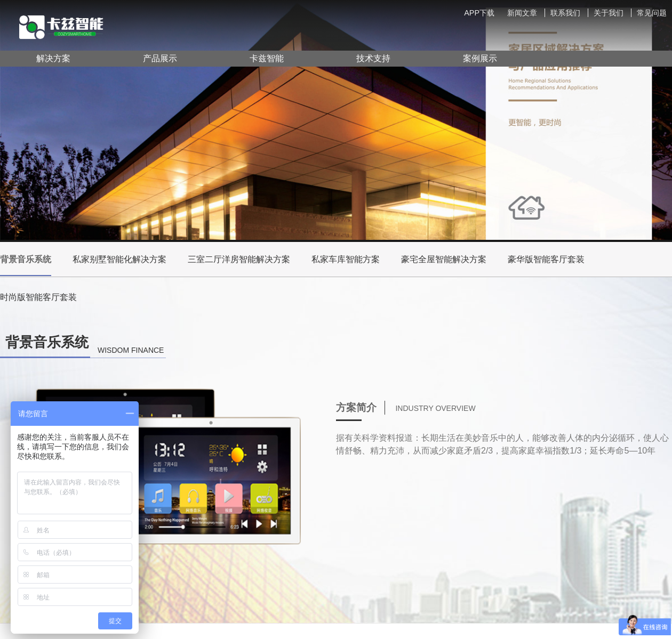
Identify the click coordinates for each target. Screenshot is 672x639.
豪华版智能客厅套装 (546, 259)
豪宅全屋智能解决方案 (444, 259)
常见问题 (652, 13)
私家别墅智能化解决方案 (119, 259)
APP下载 (479, 13)
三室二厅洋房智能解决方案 (239, 259)
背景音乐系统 (26, 265)
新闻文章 (522, 13)
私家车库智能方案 (346, 259)
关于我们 (609, 13)
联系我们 (565, 13)
